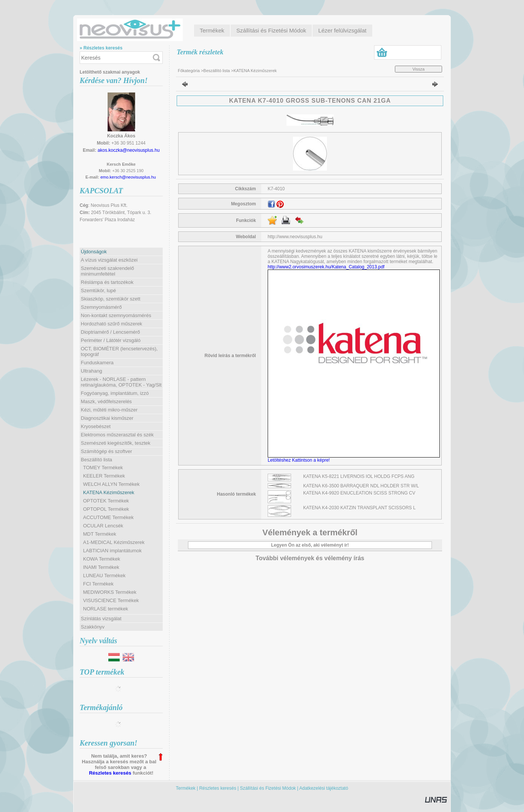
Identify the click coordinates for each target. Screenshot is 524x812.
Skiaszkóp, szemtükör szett (111, 299)
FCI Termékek (98, 584)
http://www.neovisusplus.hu (295, 237)
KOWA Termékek (102, 559)
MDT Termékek (100, 534)
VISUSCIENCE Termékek (111, 600)
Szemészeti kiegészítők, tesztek (116, 443)
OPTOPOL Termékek (106, 509)
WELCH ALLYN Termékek (111, 484)
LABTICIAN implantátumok (112, 551)
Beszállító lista (217, 71)
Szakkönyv (93, 627)
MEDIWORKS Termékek (110, 592)
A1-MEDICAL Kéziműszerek (114, 542)
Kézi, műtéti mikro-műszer (109, 410)
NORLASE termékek (106, 609)
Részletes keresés (110, 773)
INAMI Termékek (101, 567)
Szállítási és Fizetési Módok (268, 788)
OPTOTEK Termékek (106, 501)
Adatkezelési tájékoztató (324, 788)
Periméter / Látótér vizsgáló (111, 340)
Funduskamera (97, 363)
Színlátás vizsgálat (101, 619)
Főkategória (189, 71)
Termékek (186, 788)
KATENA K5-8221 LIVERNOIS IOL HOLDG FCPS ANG (359, 476)
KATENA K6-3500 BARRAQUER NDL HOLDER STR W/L (361, 486)
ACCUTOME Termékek (108, 517)
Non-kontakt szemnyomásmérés (116, 315)
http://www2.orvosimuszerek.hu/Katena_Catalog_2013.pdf (326, 267)
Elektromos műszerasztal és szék (117, 435)
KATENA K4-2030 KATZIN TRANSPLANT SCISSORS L (359, 508)
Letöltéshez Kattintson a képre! (300, 460)
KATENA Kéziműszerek (109, 492)
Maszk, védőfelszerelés (106, 401)
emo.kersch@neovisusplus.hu (128, 177)
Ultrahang (91, 371)
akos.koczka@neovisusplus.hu (129, 150)
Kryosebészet (96, 426)
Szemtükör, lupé (98, 290)
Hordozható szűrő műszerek (112, 324)
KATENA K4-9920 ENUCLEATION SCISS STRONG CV (359, 493)
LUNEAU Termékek (104, 575)
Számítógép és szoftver (106, 451)
